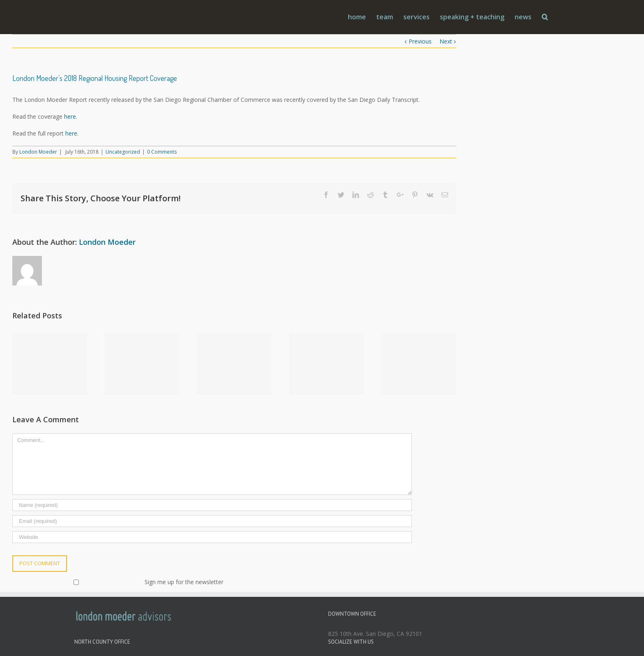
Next (446, 41)
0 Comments (162, 152)
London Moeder (38, 152)
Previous (420, 41)
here (70, 116)
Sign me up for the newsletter (119, 582)
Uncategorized (123, 152)
